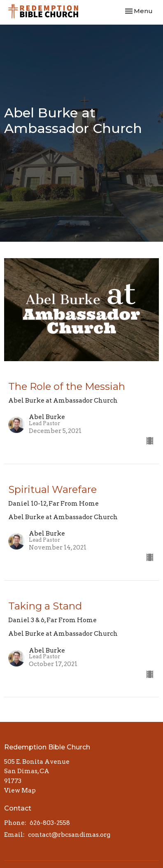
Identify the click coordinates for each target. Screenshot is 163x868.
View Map (20, 790)
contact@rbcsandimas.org (69, 835)
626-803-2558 (50, 823)
